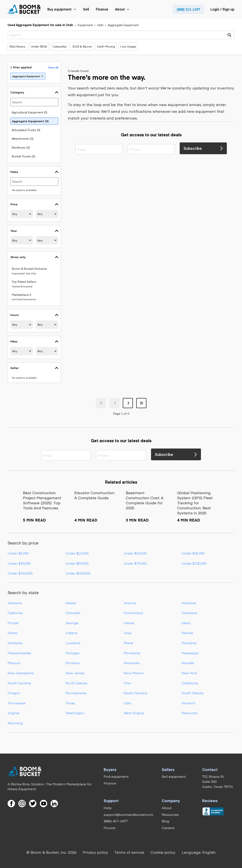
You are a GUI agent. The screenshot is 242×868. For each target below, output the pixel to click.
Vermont (188, 703)
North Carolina (19, 683)
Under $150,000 (20, 573)
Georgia (72, 623)
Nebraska (132, 663)
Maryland (189, 643)
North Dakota (76, 683)
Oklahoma (190, 683)
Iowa (128, 633)
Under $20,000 (135, 553)
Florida (13, 623)
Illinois (13, 633)
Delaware (189, 613)
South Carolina (135, 693)
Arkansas (189, 603)
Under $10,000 (77, 553)
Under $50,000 (77, 563)
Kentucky (15, 643)
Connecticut (133, 613)
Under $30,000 (19, 563)
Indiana (71, 633)
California (15, 613)
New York (189, 673)
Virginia (13, 713)
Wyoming (15, 723)
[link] (24, 9)
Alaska (71, 603)
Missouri (14, 663)
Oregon (14, 693)
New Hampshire (21, 673)
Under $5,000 (18, 553)
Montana (73, 663)
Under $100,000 (194, 563)
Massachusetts (19, 653)
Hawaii (129, 623)
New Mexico (134, 673)
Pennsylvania (76, 693)
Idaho (186, 623)
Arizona (130, 603)
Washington (75, 713)
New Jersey (75, 673)
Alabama (15, 603)
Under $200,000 (78, 573)
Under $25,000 (193, 553)
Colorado (73, 613)
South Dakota (192, 693)
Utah (127, 703)
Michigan (73, 653)
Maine (128, 643)
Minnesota (132, 653)
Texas (70, 703)
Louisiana (73, 643)
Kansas (187, 633)
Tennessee (17, 703)
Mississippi (190, 653)
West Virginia (134, 713)
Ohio (127, 683)
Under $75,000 (135, 563)
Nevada (188, 663)
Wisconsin (190, 713)
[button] (199, 852)
